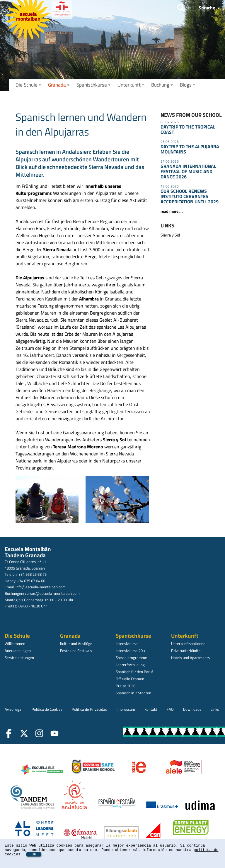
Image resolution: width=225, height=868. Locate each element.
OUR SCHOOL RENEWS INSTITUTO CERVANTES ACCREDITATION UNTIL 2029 (190, 196)
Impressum (126, 709)
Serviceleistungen (19, 658)
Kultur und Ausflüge (76, 644)
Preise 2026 (126, 686)
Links (215, 709)
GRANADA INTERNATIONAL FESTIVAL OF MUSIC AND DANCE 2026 (188, 171)
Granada (59, 85)
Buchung (162, 85)
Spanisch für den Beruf (134, 672)
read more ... (172, 211)
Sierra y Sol (170, 235)
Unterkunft (131, 85)
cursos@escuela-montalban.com (52, 593)
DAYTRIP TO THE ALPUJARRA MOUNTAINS (190, 149)
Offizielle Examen (130, 679)
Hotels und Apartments (190, 658)
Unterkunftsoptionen (188, 644)
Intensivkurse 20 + (131, 651)
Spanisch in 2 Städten (133, 693)
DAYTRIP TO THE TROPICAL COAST (188, 129)
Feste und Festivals (76, 651)
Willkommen (15, 644)
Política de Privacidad (90, 709)
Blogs (187, 85)
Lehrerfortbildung (130, 665)
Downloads (192, 709)
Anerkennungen (18, 651)
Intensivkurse (127, 644)
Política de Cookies (47, 709)
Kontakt (151, 709)
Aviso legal (13, 709)
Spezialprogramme (131, 658)
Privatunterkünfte (186, 651)
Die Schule (28, 85)
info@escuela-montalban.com (41, 587)
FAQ (170, 709)
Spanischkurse (93, 85)
